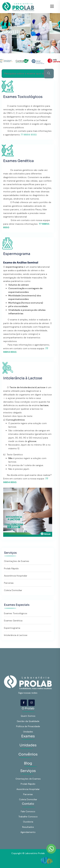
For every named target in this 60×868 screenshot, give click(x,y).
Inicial (5, 37)
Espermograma (17, 254)
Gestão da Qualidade (28, 721)
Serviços (28, 771)
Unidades (28, 732)
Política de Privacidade (28, 726)
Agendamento (28, 832)
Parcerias (9, 583)
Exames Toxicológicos (23, 97)
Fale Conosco (28, 811)
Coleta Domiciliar (13, 590)
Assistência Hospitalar (16, 576)
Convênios (28, 754)
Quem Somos (28, 716)
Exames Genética (18, 161)
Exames (28, 736)
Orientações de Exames (17, 561)
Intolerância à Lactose (23, 378)
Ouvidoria (28, 822)
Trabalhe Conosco (28, 817)
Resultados (28, 827)
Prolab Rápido (11, 568)
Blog (28, 763)
